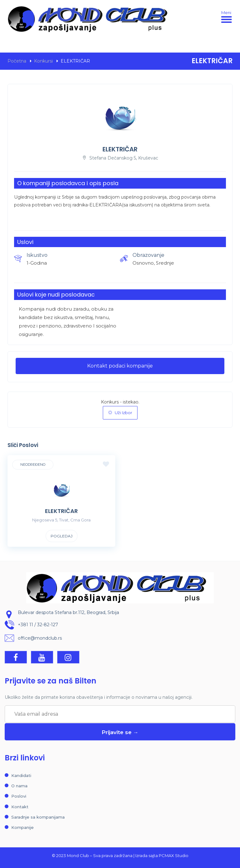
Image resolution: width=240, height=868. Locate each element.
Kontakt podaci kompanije (120, 366)
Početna (17, 61)
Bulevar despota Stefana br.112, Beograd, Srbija (68, 612)
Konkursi (43, 61)
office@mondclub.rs (40, 638)
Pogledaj (62, 536)
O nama (19, 786)
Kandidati (21, 775)
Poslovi (19, 796)
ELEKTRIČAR (61, 511)
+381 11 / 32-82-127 (38, 625)
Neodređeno (33, 464)
